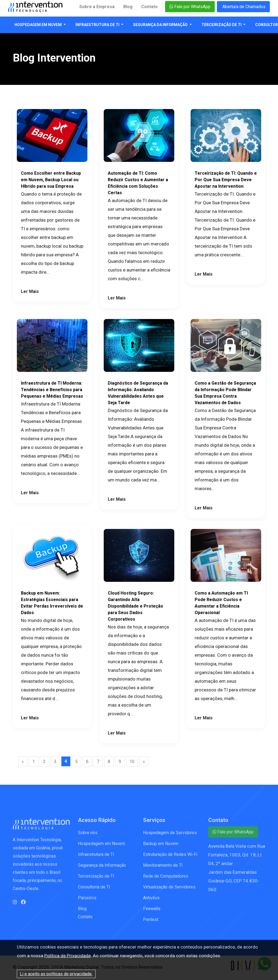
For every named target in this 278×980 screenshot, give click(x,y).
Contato (149, 7)
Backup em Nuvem (161, 847)
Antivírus (151, 902)
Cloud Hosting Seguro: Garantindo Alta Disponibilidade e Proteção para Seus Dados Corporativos (135, 606)
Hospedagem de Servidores (170, 837)
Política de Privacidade (67, 956)
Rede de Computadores (166, 880)
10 (132, 762)
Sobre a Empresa (97, 7)
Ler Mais (30, 291)
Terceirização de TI (222, 25)
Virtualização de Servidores (169, 891)
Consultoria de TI (94, 891)
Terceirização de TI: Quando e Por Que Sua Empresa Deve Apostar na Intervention (226, 180)
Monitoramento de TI (163, 869)
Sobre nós (88, 837)
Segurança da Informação (161, 25)
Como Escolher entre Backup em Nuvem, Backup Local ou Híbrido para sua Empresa (51, 180)
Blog (128, 7)
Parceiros (87, 902)
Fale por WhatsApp (190, 7)
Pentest (151, 923)
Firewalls (152, 913)
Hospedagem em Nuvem (38, 25)
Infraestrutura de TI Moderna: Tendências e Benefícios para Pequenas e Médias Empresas (52, 390)
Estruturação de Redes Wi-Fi (170, 858)
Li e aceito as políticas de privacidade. (56, 974)
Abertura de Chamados (243, 7)
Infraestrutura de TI (98, 25)
